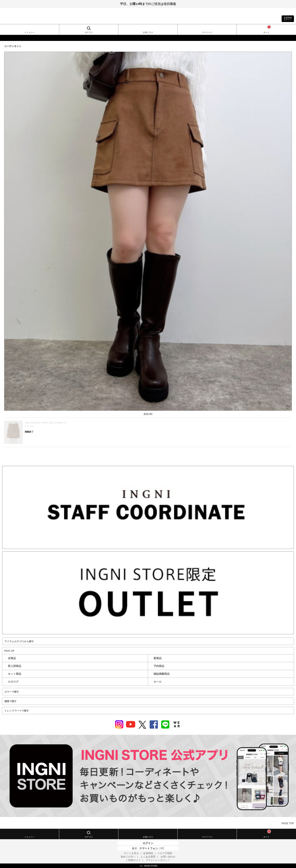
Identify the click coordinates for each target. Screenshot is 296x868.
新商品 (158, 658)
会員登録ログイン (288, 19)
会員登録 (148, 853)
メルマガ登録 (165, 853)
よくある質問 (148, 857)
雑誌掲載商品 (162, 674)
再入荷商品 (14, 666)
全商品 (12, 658)
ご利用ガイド (133, 860)
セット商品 (14, 674)
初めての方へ (128, 857)
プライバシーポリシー (158, 860)
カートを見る (131, 853)
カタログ (13, 682)
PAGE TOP (288, 823)
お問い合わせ (168, 857)
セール (158, 682)
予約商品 (159, 666)
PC (162, 848)
